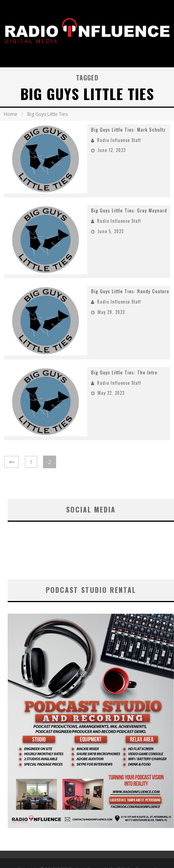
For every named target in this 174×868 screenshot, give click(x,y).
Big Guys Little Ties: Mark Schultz (128, 129)
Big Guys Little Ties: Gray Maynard (129, 210)
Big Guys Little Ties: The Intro (124, 372)
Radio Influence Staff (119, 140)
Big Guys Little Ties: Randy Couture (130, 291)
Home (11, 114)
